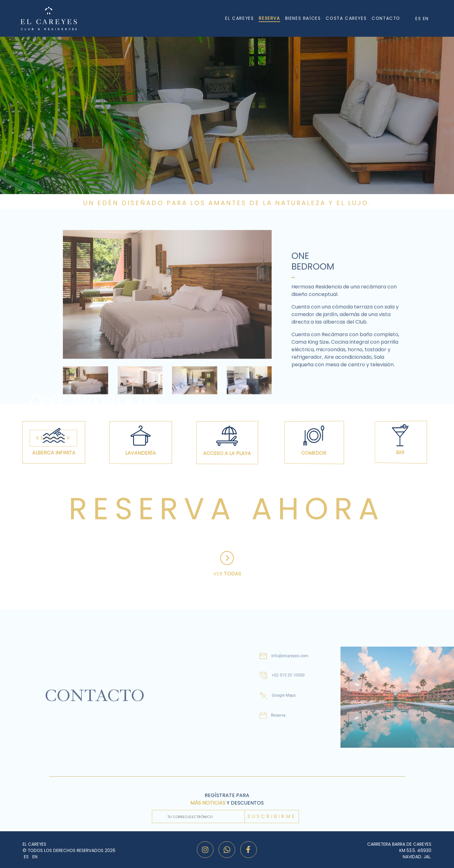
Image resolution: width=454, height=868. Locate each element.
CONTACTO (386, 18)
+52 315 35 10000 (279, 677)
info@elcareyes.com (280, 662)
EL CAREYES (239, 18)
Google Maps (275, 694)
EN (426, 19)
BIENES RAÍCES (303, 18)
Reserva (271, 709)
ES (419, 19)
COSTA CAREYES (346, 18)
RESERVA (269, 18)
